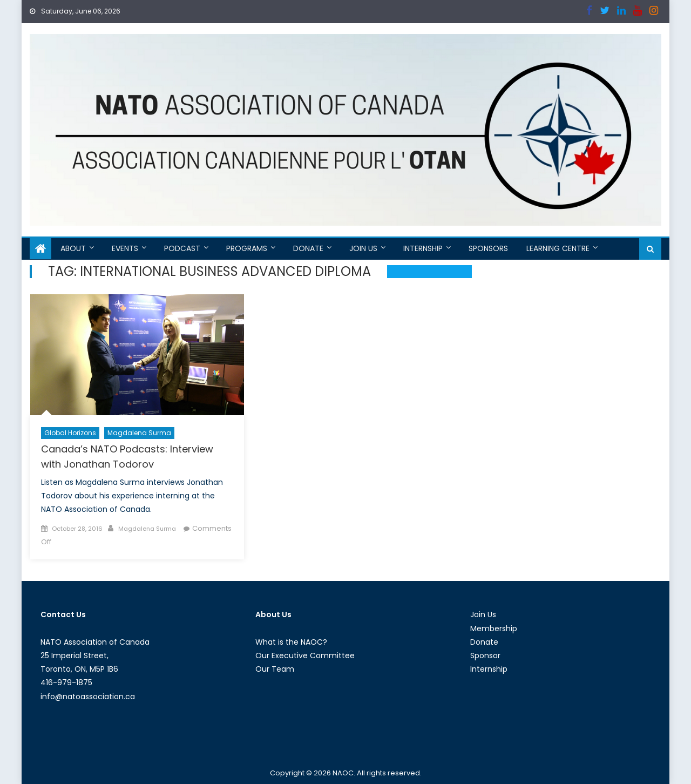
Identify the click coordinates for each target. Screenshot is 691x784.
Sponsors (488, 248)
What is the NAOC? (291, 642)
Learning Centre (558, 248)
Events (125, 248)
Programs (247, 248)
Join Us (363, 248)
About (73, 248)
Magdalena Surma (139, 433)
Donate (308, 248)
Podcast (182, 248)
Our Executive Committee (305, 655)
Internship (423, 248)
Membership (494, 628)
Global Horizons (70, 433)
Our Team (275, 669)
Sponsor (485, 655)
